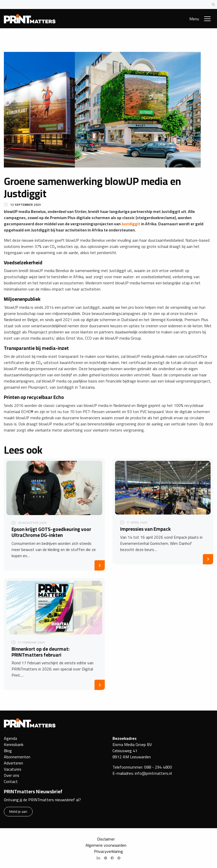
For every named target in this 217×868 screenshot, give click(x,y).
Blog (8, 751)
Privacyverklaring (108, 851)
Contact (11, 781)
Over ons (12, 775)
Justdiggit (131, 224)
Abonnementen (17, 757)
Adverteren (13, 763)
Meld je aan (18, 811)
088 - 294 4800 (158, 767)
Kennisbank (14, 744)
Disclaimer (106, 839)
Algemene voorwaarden (106, 845)
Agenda (10, 738)
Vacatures (13, 769)
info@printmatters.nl (153, 773)
